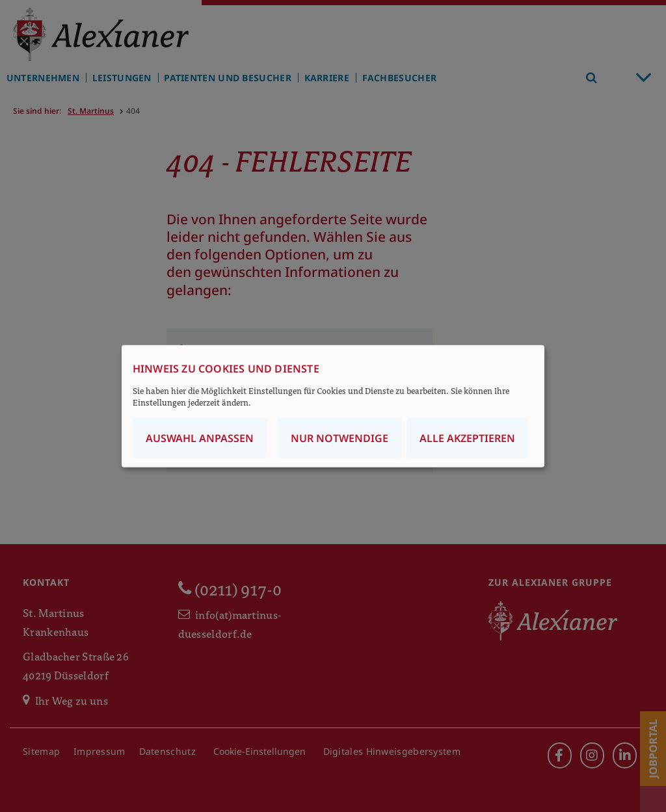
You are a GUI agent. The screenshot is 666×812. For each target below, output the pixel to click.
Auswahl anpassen (200, 438)
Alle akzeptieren (467, 438)
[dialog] (333, 406)
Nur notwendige (340, 438)
